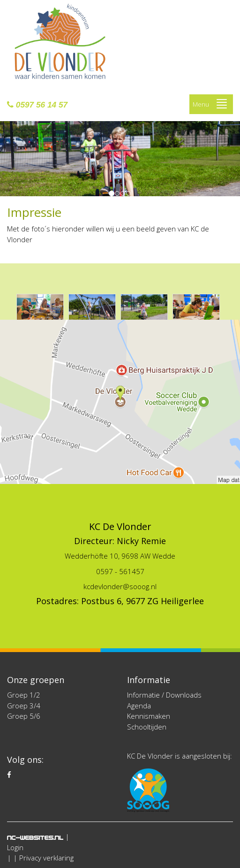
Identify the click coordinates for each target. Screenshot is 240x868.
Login (15, 847)
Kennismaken (149, 716)
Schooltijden (147, 727)
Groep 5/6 (24, 716)
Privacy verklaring (46, 858)
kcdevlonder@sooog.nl (120, 586)
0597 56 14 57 (37, 105)
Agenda (139, 706)
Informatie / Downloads (164, 695)
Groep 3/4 (24, 706)
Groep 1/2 (24, 695)
